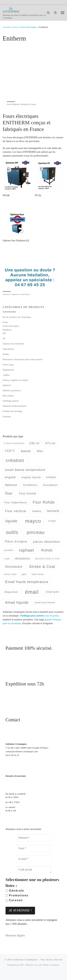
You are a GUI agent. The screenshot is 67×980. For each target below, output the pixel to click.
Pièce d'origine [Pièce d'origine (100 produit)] (16, 542)
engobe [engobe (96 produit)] (10, 477)
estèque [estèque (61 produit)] (51, 477)
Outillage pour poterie (32, 616)
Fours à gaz (8, 365)
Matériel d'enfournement (14, 406)
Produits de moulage (13, 411)
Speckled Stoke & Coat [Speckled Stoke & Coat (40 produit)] (47, 559)
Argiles (6, 375)
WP (22, 965)
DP (4, 333)
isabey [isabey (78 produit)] (37, 511)
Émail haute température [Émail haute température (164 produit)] (27, 582)
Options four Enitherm (13, 344)
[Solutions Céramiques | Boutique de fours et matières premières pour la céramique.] (11, 9)
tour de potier (52, 616)
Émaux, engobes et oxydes (15, 380)
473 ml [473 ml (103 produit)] (50, 443)
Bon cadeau (8, 396)
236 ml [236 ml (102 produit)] (34, 443)
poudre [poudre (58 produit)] (9, 550)
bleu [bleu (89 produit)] (40, 451)
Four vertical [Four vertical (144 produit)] (16, 511)
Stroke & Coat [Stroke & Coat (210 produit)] (42, 567)
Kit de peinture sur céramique (17, 317)
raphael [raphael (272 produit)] (26, 550)
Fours (15, 27)
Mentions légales (15, 935)
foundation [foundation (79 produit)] (50, 485)
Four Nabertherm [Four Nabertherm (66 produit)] (16, 503)
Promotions (17, 895)
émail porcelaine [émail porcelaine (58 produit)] (45, 602)
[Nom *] (34, 848)
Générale (15, 891)
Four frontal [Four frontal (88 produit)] (28, 493)
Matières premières (12, 390)
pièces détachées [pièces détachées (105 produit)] (46, 542)
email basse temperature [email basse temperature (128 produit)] (25, 470)
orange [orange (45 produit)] (52, 521)
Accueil (6, 27)
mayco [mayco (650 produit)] (33, 521)
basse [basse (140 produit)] (26, 451)
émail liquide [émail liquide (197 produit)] (17, 602)
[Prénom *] (34, 838)
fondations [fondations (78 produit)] (30, 485)
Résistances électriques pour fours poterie (23, 359)
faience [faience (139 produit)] (11, 485)
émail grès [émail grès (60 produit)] (53, 592)
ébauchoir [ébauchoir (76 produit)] (11, 592)
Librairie (7, 416)
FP (4, 338)
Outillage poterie (11, 401)
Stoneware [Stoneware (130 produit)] (14, 567)
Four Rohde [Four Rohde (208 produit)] (44, 502)
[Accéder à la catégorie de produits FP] (49, 179)
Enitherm (7, 330)
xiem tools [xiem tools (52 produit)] (38, 574)
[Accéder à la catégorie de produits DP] (18, 179)
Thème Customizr (51, 965)
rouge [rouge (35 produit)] (7, 559)
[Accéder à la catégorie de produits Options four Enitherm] (18, 225)
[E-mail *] (34, 859)
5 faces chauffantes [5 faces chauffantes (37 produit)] (14, 443)
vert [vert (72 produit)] (24, 574)
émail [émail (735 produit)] (32, 592)
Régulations (8, 370)
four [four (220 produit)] (9, 493)
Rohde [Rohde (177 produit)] (47, 550)
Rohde (6, 354)
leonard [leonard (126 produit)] (53, 511)
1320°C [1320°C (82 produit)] (10, 451)
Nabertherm (8, 349)
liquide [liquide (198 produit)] (11, 521)
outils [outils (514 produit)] (12, 532)
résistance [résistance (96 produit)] (22, 559)
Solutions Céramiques (25, 960)
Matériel (7, 385)
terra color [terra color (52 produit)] (10, 574)
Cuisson (14, 900)
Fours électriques (29, 27)
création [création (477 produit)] (15, 460)
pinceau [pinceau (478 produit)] (36, 532)
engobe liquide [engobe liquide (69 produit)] (31, 477)
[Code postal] (34, 870)
